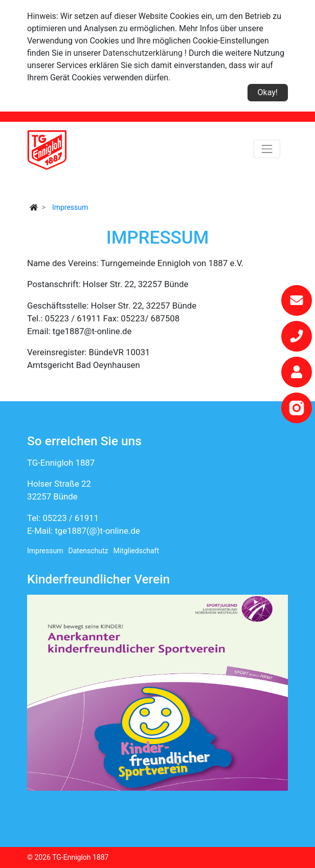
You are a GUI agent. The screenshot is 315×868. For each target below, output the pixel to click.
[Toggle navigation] (267, 149)
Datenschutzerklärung (143, 53)
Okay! (268, 92)
